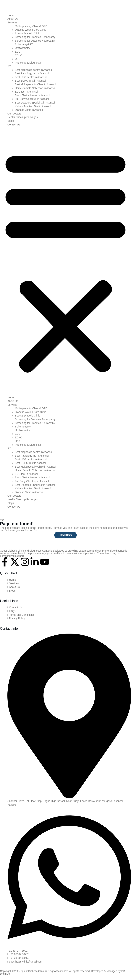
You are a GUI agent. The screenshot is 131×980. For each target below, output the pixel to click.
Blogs (11, 121)
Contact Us (14, 125)
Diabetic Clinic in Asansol (29, 110)
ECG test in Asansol (26, 92)
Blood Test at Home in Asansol (32, 95)
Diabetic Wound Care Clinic (30, 30)
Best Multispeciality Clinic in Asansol (35, 84)
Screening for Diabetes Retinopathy (35, 37)
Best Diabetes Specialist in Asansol (35, 103)
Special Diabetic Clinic (28, 33)
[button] (65, 261)
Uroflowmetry (22, 48)
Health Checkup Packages (23, 117)
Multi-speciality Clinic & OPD (31, 26)
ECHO (19, 55)
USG (18, 59)
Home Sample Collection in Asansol (35, 88)
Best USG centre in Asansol (31, 77)
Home (11, 15)
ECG (18, 52)
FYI (9, 66)
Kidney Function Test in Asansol (33, 106)
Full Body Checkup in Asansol (32, 99)
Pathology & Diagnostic (28, 63)
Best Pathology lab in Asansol (32, 73)
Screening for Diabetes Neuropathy (35, 41)
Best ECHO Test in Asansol (30, 81)
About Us (13, 19)
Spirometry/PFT (24, 44)
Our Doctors (14, 114)
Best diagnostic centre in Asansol (34, 70)
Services (12, 22)
